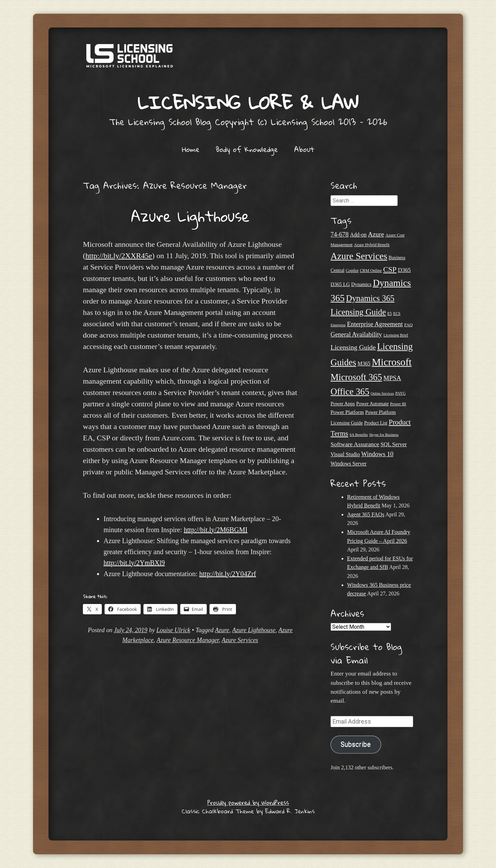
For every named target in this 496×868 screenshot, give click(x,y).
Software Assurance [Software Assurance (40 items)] (355, 444)
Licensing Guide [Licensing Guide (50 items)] (353, 347)
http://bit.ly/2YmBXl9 (134, 563)
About (304, 149)
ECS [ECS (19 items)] (397, 314)
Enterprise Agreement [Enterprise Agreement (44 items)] (375, 324)
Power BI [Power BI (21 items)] (398, 404)
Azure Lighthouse (190, 216)
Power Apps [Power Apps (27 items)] (343, 404)
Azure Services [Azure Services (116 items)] (359, 256)
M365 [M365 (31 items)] (364, 364)
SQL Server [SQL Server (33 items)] (393, 444)
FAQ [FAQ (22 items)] (408, 325)
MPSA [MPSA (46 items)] (392, 378)
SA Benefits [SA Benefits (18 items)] (359, 435)
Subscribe (356, 744)
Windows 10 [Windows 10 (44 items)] (377, 454)
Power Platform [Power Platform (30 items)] (347, 412)
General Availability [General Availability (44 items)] (356, 334)
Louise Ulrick (174, 630)
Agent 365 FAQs (366, 514)
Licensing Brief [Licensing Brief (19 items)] (396, 335)
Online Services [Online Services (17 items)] (382, 393)
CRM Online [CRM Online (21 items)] (371, 271)
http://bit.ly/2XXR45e (119, 256)
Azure (222, 630)
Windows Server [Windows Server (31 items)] (349, 464)
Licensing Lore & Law (248, 102)
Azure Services (240, 640)
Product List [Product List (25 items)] (376, 423)
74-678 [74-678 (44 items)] (340, 234)
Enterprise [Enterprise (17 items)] (338, 325)
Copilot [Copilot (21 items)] (352, 271)
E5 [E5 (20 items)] (390, 314)
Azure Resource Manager (188, 640)
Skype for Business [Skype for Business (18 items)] (384, 435)
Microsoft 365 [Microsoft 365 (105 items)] (356, 377)
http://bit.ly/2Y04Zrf (228, 574)
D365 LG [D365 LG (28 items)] (340, 284)
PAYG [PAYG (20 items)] (400, 393)
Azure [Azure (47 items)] (376, 234)
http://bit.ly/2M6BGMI (215, 530)
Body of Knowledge (247, 149)
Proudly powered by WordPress (248, 803)
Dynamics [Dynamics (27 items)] (361, 284)
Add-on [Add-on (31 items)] (358, 235)
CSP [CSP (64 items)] (390, 270)
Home (191, 149)
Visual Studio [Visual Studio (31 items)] (345, 454)
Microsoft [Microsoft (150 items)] (392, 362)
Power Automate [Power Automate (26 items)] (373, 404)
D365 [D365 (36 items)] (405, 270)
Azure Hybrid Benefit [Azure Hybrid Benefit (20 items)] (372, 245)
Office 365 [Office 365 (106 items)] (350, 392)
